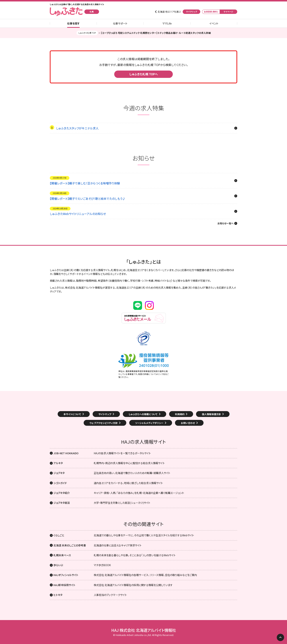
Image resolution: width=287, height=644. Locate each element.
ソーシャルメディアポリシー (149, 423)
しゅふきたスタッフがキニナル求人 (77, 128)
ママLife (167, 23)
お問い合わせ (188, 423)
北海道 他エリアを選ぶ (169, 12)
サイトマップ (105, 414)
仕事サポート (120, 23)
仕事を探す (73, 23)
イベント (214, 23)
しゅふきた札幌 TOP (87, 33)
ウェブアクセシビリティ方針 (104, 423)
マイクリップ (192, 12)
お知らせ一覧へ (225, 223)
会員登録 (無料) (211, 12)
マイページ (228, 12)
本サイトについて (72, 414)
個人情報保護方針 (211, 414)
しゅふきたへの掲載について (143, 414)
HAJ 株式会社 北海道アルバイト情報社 (144, 630)
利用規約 (180, 414)
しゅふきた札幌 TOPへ (143, 74)
